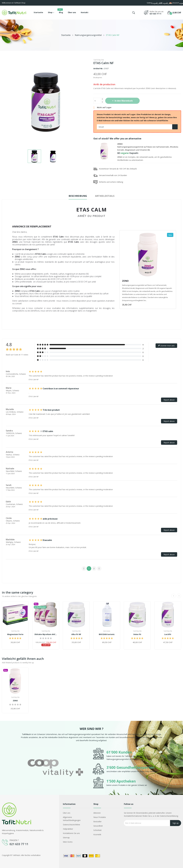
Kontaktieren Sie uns (71, 833)
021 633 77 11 (155, 14)
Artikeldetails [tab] (105, 196)
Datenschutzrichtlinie (71, 825)
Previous (84, 568)
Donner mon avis (166, 346)
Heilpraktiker (68, 829)
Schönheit (97, 830)
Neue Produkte (100, 817)
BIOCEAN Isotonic (107, 634)
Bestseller (97, 822)
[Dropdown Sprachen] (175, 3)
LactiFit (168, 634)
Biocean (107, 631)
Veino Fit (137, 634)
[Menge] (97, 101)
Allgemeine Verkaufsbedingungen (72, 819)
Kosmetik (97, 834)
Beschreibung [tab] (78, 196)
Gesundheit (98, 826)
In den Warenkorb (123, 101)
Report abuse (169, 400)
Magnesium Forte (15, 634)
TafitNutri (99, 60)
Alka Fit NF (76, 634)
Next (99, 568)
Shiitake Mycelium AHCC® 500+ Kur (46, 634)
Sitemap (66, 838)
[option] (55, 768)
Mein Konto (68, 842)
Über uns (67, 813)
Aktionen (97, 813)
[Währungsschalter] (162, 3)
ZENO (120, 144)
